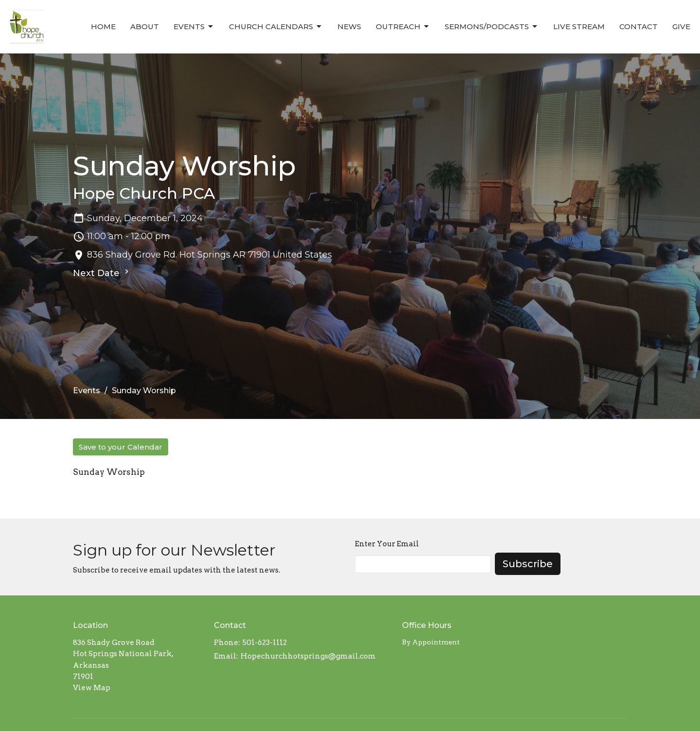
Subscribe (528, 564)
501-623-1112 (265, 643)
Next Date (102, 273)
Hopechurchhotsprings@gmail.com (308, 656)
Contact (639, 26)
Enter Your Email (387, 544)
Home (103, 26)
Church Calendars (276, 27)
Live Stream (579, 26)
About (145, 26)
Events (194, 27)
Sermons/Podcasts (492, 27)
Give (681, 26)
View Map (92, 688)
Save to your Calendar (121, 447)
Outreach (403, 27)
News (349, 26)
